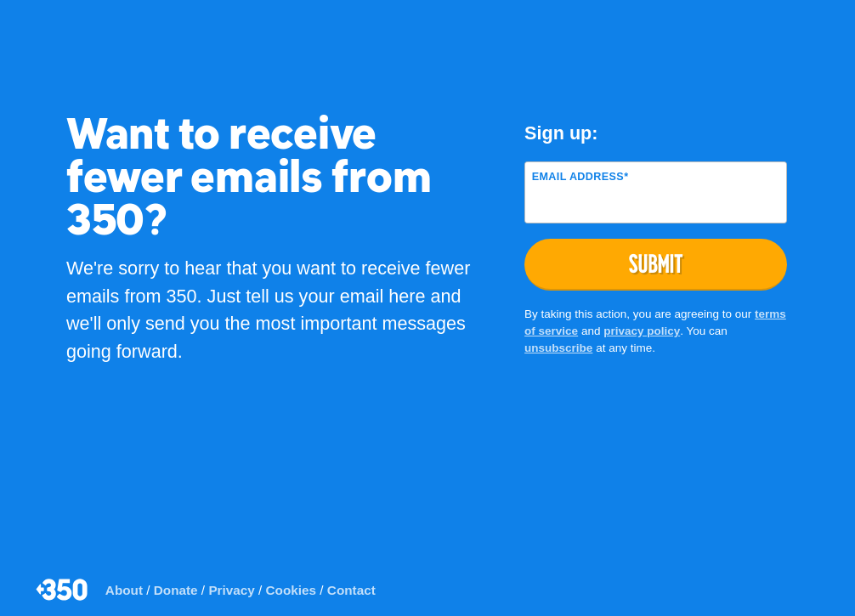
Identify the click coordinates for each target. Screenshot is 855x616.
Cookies (292, 590)
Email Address (580, 177)
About (124, 590)
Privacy (231, 590)
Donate (176, 590)
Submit (656, 264)
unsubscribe (558, 348)
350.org (63, 590)
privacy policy (642, 331)
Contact (351, 590)
